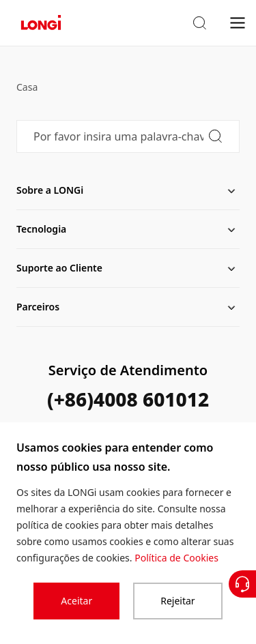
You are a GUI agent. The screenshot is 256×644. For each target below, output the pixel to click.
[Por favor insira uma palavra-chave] (128, 136)
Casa (27, 87)
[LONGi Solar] (41, 23)
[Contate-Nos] (242, 584)
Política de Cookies (176, 558)
